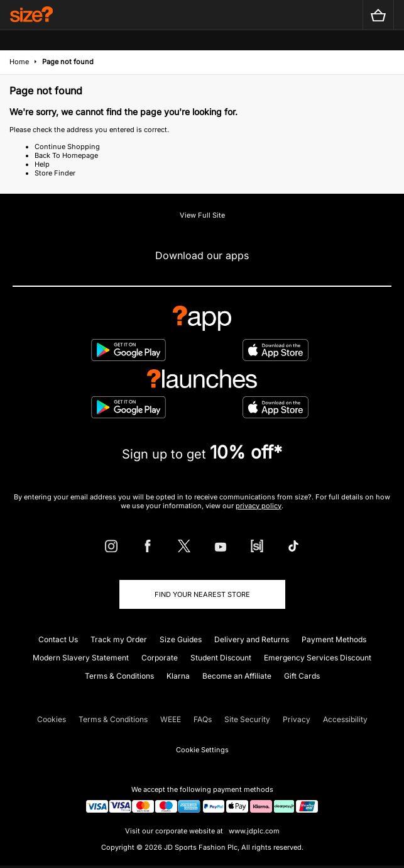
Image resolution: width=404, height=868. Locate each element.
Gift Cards (302, 676)
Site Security (247, 719)
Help (42, 164)
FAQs (203, 719)
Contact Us (58, 639)
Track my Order (119, 639)
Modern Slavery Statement (81, 658)
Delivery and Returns (252, 639)
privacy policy (259, 506)
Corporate (160, 658)
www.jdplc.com (253, 831)
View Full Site (202, 215)
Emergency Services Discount (318, 658)
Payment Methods (334, 639)
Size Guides (181, 639)
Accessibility (345, 719)
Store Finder (55, 173)
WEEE (171, 719)
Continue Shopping (67, 147)
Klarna (178, 676)
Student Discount (221, 658)
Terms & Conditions (119, 676)
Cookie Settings (202, 750)
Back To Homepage (66, 155)
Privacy (297, 719)
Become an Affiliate (237, 676)
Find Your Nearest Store (202, 594)
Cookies (52, 719)
